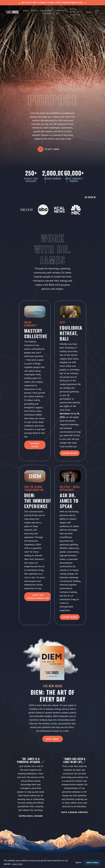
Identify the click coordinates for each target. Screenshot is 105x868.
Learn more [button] (17, 864)
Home (26, 11)
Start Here (52, 149)
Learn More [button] (70, 453)
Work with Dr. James (75, 12)
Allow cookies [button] (92, 863)
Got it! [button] (78, 863)
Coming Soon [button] (35, 445)
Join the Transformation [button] (38, 597)
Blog (89, 12)
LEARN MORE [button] (70, 617)
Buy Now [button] (53, 739)
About (34, 11)
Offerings (61, 12)
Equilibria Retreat (46, 12)
